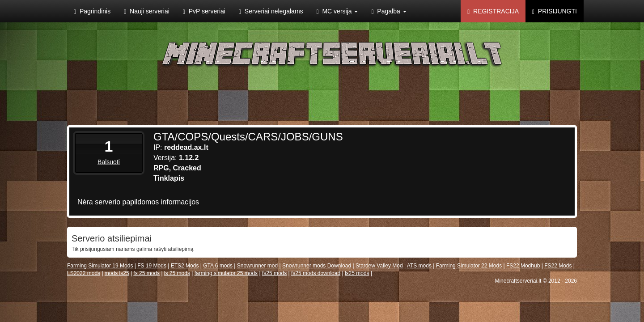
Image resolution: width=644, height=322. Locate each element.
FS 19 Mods (152, 266)
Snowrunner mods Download (317, 266)
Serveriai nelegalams (271, 11)
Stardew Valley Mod (379, 266)
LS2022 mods (84, 273)
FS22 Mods (558, 266)
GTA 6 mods (218, 266)
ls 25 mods (177, 273)
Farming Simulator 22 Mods (469, 266)
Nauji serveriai (147, 11)
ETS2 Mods (185, 266)
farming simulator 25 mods (226, 273)
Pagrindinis (92, 11)
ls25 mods (357, 273)
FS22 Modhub (523, 266)
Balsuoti (109, 162)
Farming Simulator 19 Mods (100, 266)
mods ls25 (117, 273)
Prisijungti (555, 11)
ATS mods (419, 266)
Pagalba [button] (389, 11)
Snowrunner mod (257, 266)
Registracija (493, 11)
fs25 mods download (316, 273)
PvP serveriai (204, 11)
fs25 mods (274, 273)
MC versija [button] (337, 11)
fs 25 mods (146, 273)
